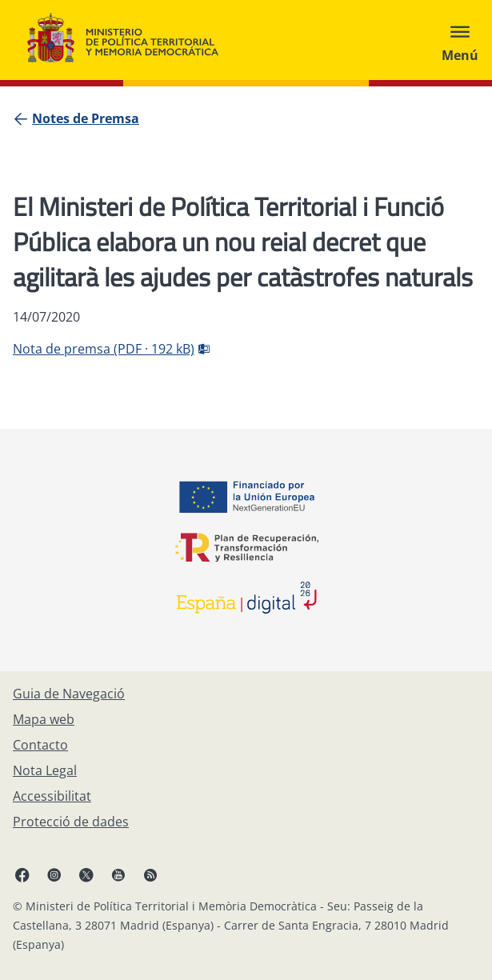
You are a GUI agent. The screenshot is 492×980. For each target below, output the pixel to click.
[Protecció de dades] (71, 822)
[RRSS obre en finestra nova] (150, 874)
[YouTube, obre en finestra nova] (118, 874)
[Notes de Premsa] (86, 118)
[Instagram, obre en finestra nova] (54, 874)
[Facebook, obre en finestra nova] (22, 874)
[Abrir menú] (460, 40)
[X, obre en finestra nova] (86, 874)
